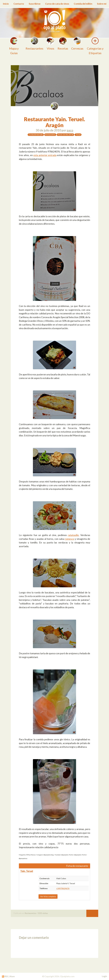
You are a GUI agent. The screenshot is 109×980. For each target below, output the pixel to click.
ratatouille (73, 535)
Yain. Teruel (27, 871)
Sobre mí (102, 4)
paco (70, 130)
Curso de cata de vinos (57, 4)
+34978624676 (63, 888)
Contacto (19, 4)
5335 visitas (43, 913)
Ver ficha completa (48, 896)
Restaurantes (30, 913)
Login (104, 976)
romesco (69, 539)
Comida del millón (83, 4)
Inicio (6, 4)
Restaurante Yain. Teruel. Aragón (55, 122)
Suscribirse (35, 4)
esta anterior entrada (45, 155)
